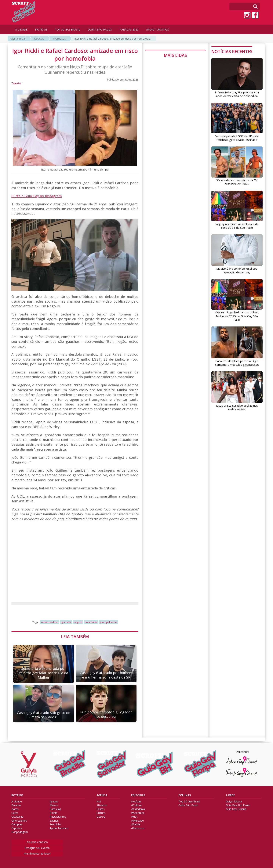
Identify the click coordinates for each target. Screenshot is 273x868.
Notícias (39, 39)
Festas (101, 809)
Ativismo (102, 805)
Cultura (101, 813)
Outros (101, 817)
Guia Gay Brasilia (236, 809)
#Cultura (136, 805)
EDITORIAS (138, 795)
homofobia (91, 622)
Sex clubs (55, 824)
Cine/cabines (19, 821)
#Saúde (136, 824)
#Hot (134, 817)
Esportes (17, 828)
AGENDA (102, 795)
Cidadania (17, 817)
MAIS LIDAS (175, 55)
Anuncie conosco (37, 842)
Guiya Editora (234, 801)
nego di (78, 622)
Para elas (55, 809)
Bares (15, 809)
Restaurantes (58, 817)
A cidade (17, 801)
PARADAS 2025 (129, 29)
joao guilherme (109, 622)
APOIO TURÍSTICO (158, 29)
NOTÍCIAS (41, 29)
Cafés (15, 813)
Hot (99, 801)
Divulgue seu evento (37, 848)
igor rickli (66, 622)
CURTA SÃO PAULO (100, 29)
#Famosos (59, 39)
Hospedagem (20, 832)
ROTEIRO (17, 795)
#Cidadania (138, 809)
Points (54, 813)
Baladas (16, 805)
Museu (54, 805)
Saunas (54, 821)
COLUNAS (185, 795)
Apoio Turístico (59, 828)
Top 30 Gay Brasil (189, 801)
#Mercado (138, 821)
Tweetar (16, 83)
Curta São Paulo (188, 805)
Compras (17, 824)
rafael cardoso (50, 622)
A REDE (230, 795)
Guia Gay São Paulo (238, 805)
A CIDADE (21, 29)
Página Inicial (17, 39)
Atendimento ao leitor (37, 854)
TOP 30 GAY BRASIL (67, 29)
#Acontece (138, 813)
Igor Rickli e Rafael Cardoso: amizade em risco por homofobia (112, 39)
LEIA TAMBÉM (75, 636)
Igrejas (54, 801)
